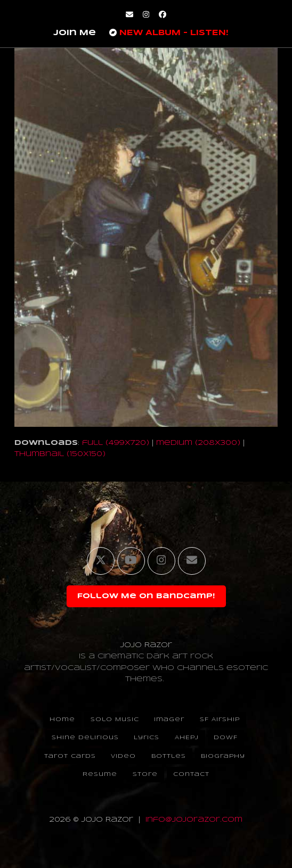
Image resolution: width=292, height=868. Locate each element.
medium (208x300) (198, 443)
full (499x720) (116, 443)
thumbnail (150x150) (60, 454)
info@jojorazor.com (194, 820)
